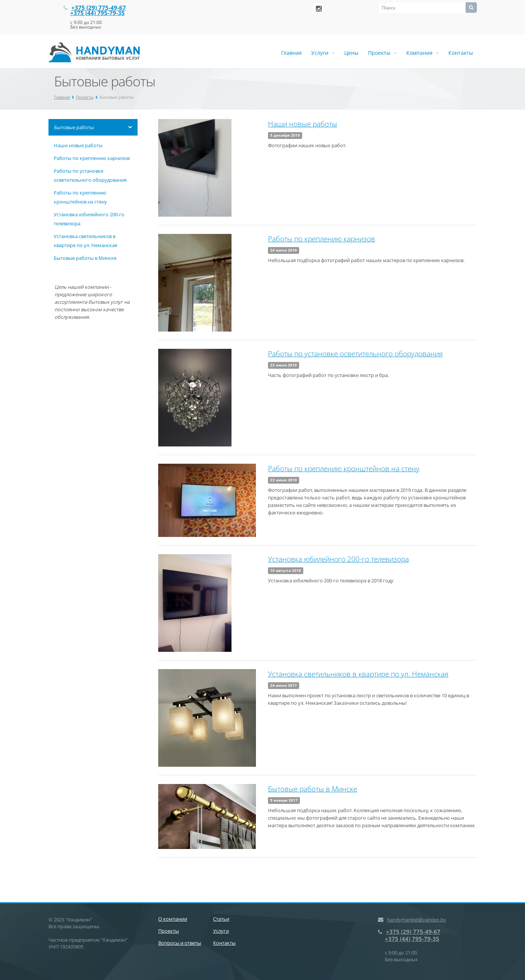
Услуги (323, 53)
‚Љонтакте (318, 8)
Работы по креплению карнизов (92, 158)
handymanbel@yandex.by (417, 920)
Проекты (382, 53)
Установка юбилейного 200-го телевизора (338, 559)
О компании (173, 919)
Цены (351, 53)
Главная (291, 53)
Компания (423, 53)
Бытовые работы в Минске (85, 258)
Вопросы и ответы (180, 943)
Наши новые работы (78, 145)
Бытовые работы (74, 127)
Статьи (221, 919)
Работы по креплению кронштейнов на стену (344, 469)
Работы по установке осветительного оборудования (355, 354)
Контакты (461, 53)
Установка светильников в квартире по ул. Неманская (358, 674)
